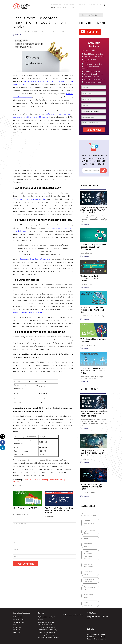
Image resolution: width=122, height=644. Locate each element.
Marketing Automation (93, 82)
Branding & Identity (92, 77)
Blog (52, 7)
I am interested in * (89, 50)
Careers (73, 7)
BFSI (15, 625)
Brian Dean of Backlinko (40, 259)
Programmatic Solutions (46, 627)
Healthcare (17, 627)
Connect (64, 7)
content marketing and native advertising (30, 313)
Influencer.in (83, 5)
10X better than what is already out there (30, 199)
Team (58, 7)
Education (17, 630)
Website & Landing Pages (94, 74)
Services (100, 5)
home (99, 216)
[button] (3, 437)
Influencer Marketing (92, 71)
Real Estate (17, 632)
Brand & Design (85, 316)
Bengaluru (90, 616)
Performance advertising (94, 57)
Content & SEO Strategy (47, 632)
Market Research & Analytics (73, 615)
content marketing (57, 480)
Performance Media (56, 5)
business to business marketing (36, 480)
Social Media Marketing (93, 54)
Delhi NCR (105, 616)
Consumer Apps (19, 622)
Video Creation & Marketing (48, 630)
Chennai (98, 616)
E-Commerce (18, 617)
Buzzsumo (24, 259)
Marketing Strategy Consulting (49, 637)
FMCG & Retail (18, 619)
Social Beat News (49, 516)
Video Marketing (88, 604)
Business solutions (70, 5)
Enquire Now (94, 130)
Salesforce (92, 5)
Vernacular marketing (88, 596)
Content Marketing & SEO (20, 514)
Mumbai (90, 618)
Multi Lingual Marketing (46, 635)
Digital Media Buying (86, 253)
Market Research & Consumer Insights (93, 217)
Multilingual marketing (93, 64)
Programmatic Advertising (94, 79)
